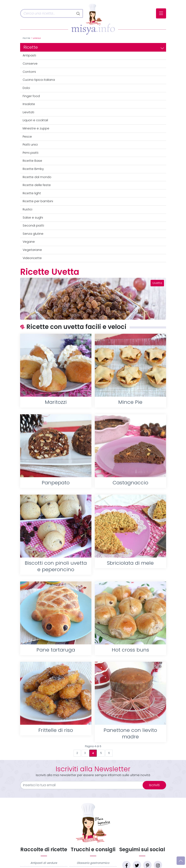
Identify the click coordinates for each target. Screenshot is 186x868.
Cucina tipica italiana (39, 80)
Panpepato (56, 483)
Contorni (29, 72)
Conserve (30, 64)
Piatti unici (30, 145)
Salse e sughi (33, 218)
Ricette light (32, 193)
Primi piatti (31, 153)
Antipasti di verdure (44, 863)
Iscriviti (154, 785)
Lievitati (28, 112)
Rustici (27, 209)
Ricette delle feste (37, 185)
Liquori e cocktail (35, 120)
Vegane (29, 242)
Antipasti (29, 55)
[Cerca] (47, 13)
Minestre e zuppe (36, 128)
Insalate (29, 104)
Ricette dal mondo (37, 177)
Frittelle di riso (56, 730)
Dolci (26, 88)
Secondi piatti (33, 225)
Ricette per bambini (38, 201)
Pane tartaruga (56, 650)
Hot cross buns (130, 650)
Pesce (27, 137)
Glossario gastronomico (93, 863)
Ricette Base (32, 161)
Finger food (31, 96)
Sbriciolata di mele (130, 563)
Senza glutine (33, 234)
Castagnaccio (130, 483)
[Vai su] (181, 861)
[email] (84, 785)
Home (26, 38)
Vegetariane (32, 250)
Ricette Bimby (33, 169)
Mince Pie (130, 402)
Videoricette (32, 258)
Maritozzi (56, 402)
